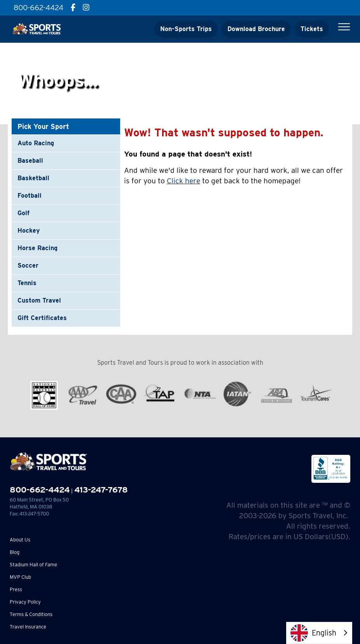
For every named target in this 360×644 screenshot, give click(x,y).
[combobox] (319, 633)
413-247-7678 (101, 490)
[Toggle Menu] (344, 27)
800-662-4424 (40, 490)
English (313, 633)
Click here (183, 181)
